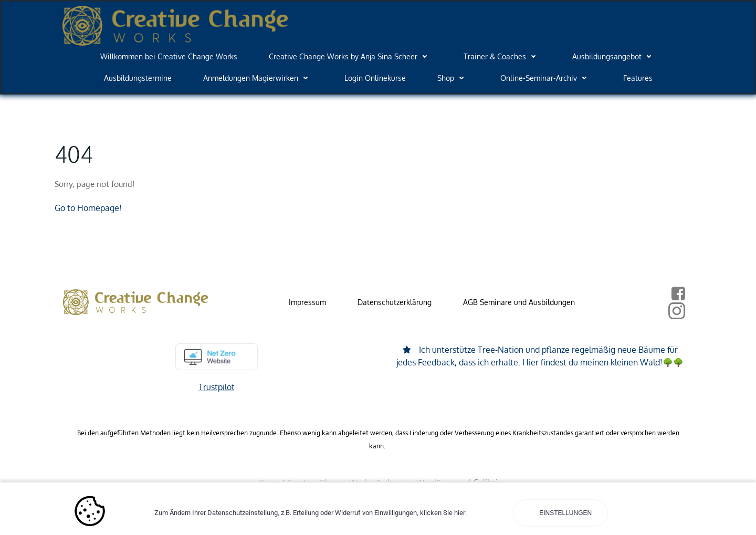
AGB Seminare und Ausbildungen (519, 302)
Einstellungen (565, 513)
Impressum (307, 302)
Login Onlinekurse (375, 78)
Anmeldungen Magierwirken (258, 78)
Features (638, 78)
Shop (453, 78)
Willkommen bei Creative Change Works (169, 56)
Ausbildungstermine (138, 78)
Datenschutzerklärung (395, 302)
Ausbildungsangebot (614, 56)
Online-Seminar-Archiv (546, 78)
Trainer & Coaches (502, 56)
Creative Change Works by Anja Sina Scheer (350, 56)
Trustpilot (217, 387)
